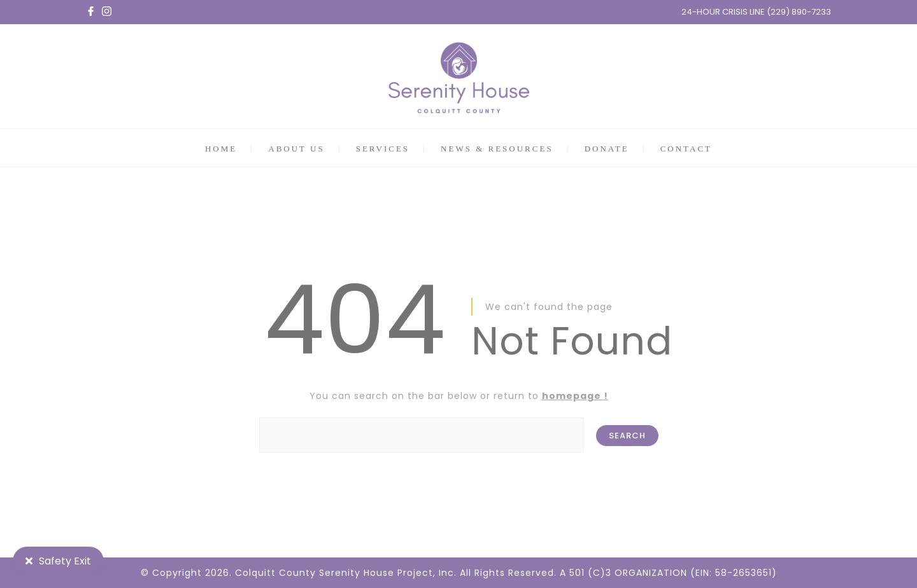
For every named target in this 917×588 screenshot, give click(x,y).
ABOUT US (296, 149)
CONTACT (686, 149)
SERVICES (383, 149)
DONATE (607, 149)
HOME (221, 149)
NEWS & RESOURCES (497, 149)
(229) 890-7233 (799, 12)
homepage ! (575, 396)
